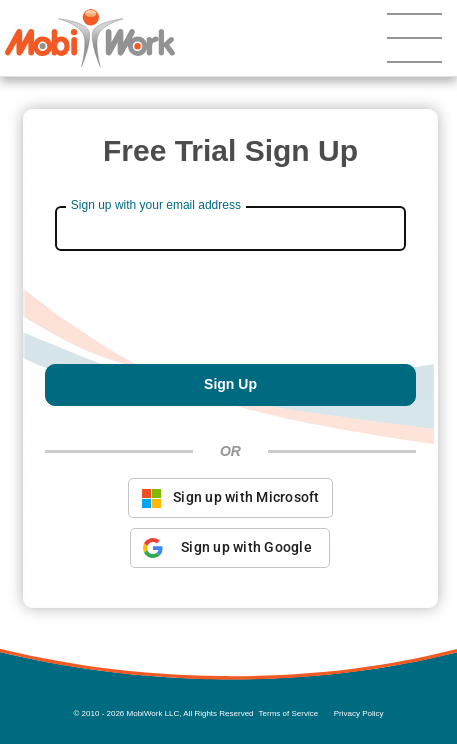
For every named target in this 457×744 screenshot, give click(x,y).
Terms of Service (289, 713)
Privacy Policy (359, 713)
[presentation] (230, 315)
